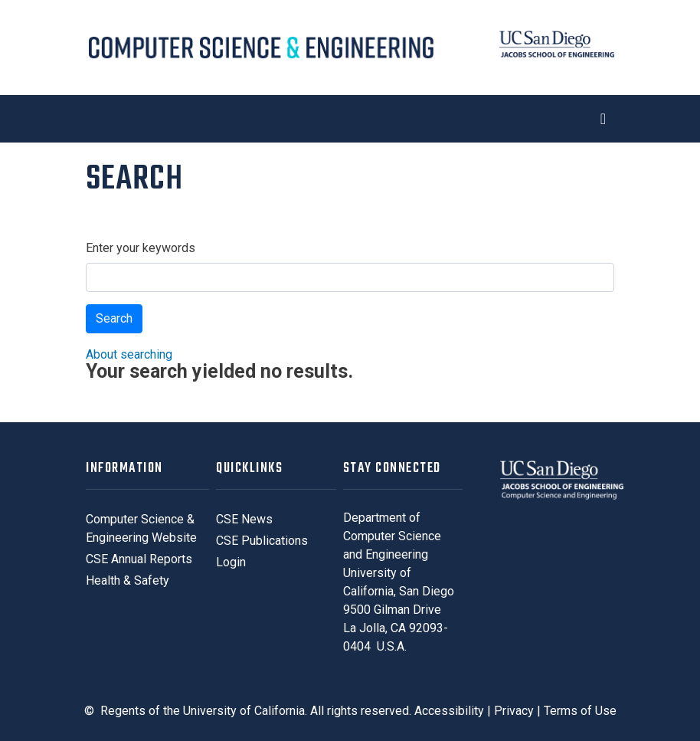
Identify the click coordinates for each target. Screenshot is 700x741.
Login (231, 562)
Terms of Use (580, 711)
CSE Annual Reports (139, 559)
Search (114, 318)
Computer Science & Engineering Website (141, 528)
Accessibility (449, 711)
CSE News (244, 519)
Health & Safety (128, 580)
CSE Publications (262, 541)
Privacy (514, 711)
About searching (129, 354)
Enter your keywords (141, 248)
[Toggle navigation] (350, 119)
